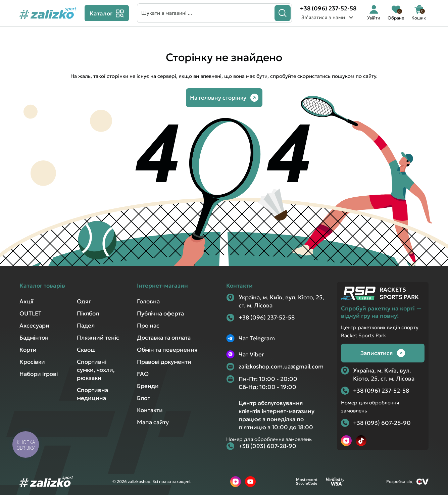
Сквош (86, 350)
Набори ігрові (39, 374)
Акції (26, 301)
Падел (86, 326)
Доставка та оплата (164, 338)
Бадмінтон (34, 338)
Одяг (84, 301)
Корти (28, 350)
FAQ (143, 374)
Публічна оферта (160, 313)
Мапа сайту (153, 422)
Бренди (148, 386)
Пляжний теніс (98, 338)
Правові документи (164, 362)
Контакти (150, 410)
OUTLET (31, 313)
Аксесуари (34, 326)
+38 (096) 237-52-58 (328, 8)
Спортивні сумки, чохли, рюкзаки (96, 370)
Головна (148, 301)
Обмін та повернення (167, 350)
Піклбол (88, 313)
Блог (143, 398)
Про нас (148, 326)
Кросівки (32, 362)
